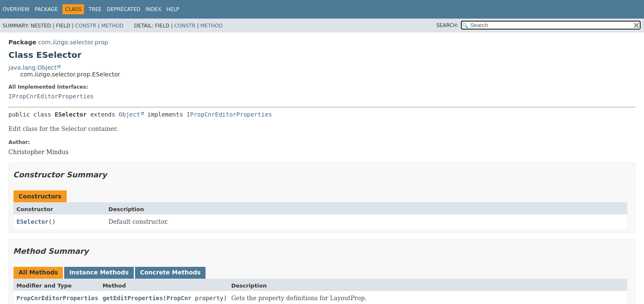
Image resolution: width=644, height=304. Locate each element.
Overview (16, 9)
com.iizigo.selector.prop (73, 42)
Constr (86, 26)
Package (46, 9)
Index (154, 9)
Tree (95, 9)
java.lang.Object (32, 68)
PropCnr (179, 298)
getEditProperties (133, 298)
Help (173, 9)
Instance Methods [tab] (99, 272)
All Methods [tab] (38, 272)
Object (129, 114)
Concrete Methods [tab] (170, 272)
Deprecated (124, 9)
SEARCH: (448, 25)
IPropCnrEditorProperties (51, 96)
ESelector (32, 222)
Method (112, 26)
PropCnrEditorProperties (57, 298)
